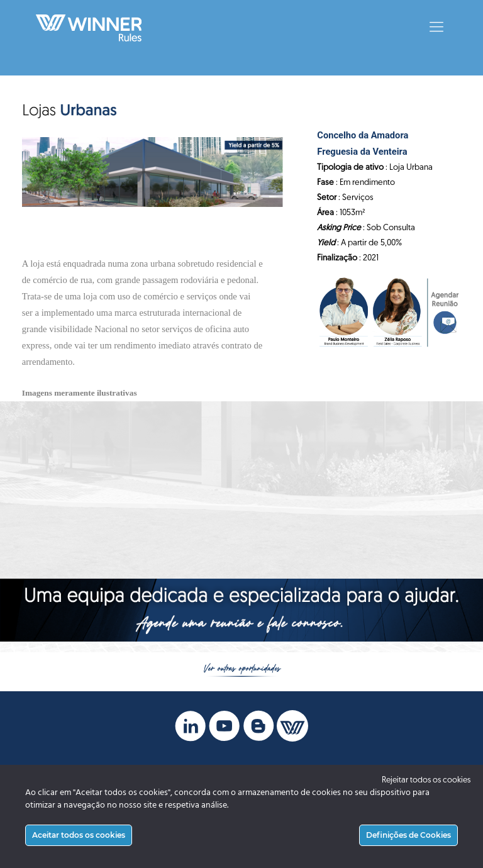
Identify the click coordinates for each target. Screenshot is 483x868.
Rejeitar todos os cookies (426, 780)
